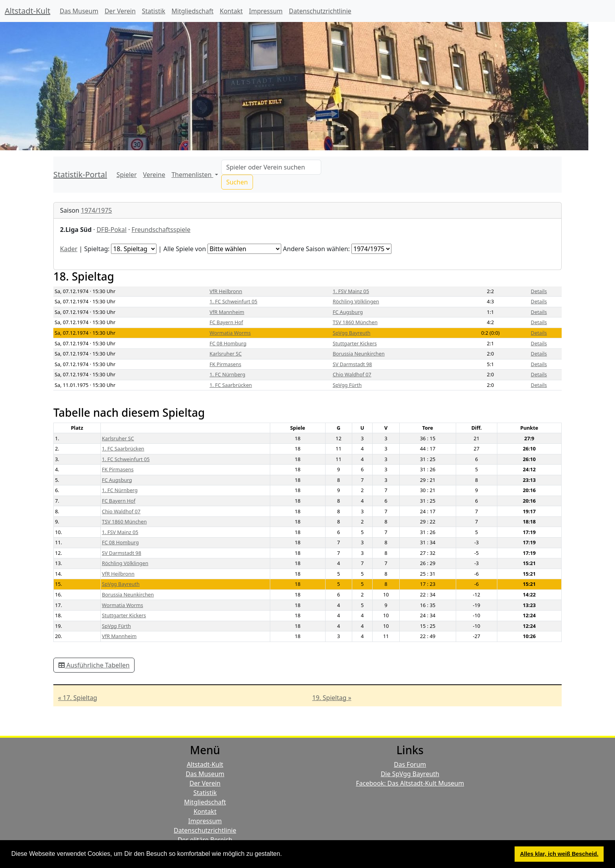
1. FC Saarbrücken (231, 385)
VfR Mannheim (227, 312)
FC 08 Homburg (228, 343)
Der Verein (120, 11)
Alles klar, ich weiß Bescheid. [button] (559, 854)
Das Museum (79, 11)
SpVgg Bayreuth (351, 333)
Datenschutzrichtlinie (320, 11)
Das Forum (410, 764)
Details (539, 291)
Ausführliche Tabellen (94, 665)
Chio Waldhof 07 (352, 374)
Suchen (237, 182)
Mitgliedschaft (192, 11)
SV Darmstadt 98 (352, 364)
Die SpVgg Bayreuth (410, 774)
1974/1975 (96, 210)
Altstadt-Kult (27, 11)
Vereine (154, 175)
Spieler (127, 175)
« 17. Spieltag (78, 698)
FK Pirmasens (225, 364)
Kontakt (231, 11)
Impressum (266, 11)
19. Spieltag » (332, 698)
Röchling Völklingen (356, 301)
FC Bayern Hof (226, 322)
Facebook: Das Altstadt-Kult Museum (410, 783)
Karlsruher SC (226, 354)
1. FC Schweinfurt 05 (233, 301)
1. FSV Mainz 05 (351, 291)
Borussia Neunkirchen (358, 354)
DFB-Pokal (112, 230)
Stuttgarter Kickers (355, 343)
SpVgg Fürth (347, 385)
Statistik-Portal (80, 174)
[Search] (271, 167)
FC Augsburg (348, 312)
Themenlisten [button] (192, 175)
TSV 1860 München (355, 322)
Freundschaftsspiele (161, 230)
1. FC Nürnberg (227, 374)
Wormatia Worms (230, 333)
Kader (69, 249)
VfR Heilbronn (226, 291)
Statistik (154, 11)
